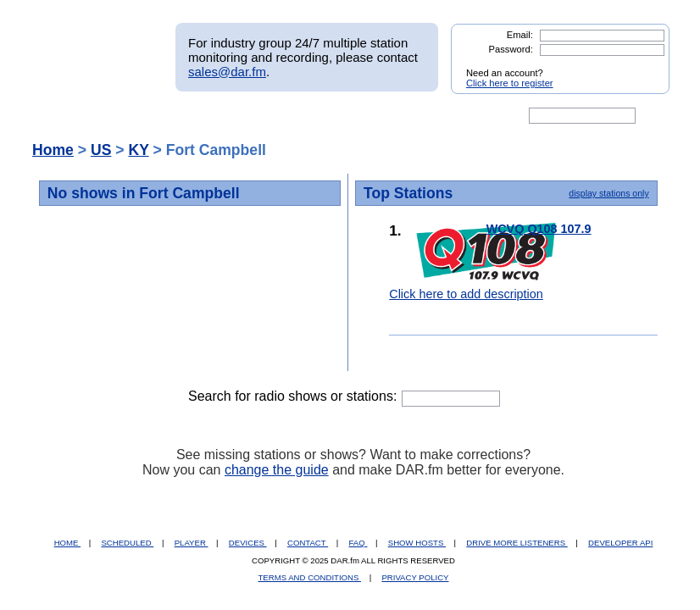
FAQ (358, 543)
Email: (520, 35)
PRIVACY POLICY (415, 577)
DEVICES (248, 543)
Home (53, 150)
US (101, 150)
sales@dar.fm (227, 72)
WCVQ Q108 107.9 (539, 229)
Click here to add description (466, 294)
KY (138, 150)
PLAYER (192, 543)
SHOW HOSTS (417, 543)
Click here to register (510, 83)
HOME (67, 543)
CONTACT (308, 543)
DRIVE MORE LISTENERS (517, 543)
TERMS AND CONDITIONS (310, 577)
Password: (511, 49)
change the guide (277, 470)
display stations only (608, 193)
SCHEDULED (127, 543)
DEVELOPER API (620, 543)
